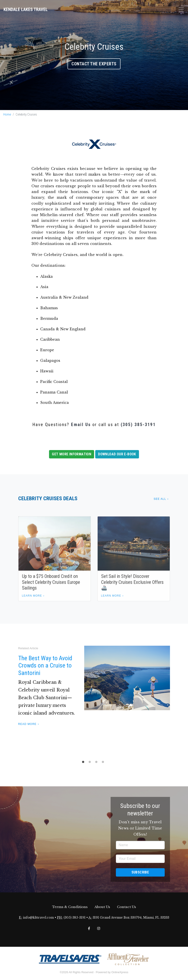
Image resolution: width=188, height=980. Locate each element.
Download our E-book (117, 454)
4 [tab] (104, 763)
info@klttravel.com (38, 918)
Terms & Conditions (70, 907)
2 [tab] (91, 763)
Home (7, 115)
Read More (27, 724)
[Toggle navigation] (181, 9)
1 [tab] (84, 763)
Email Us (81, 425)
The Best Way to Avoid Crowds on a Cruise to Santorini (45, 666)
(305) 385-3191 (138, 425)
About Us (102, 907)
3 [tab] (97, 763)
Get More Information (72, 454)
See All (160, 499)
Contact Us (126, 907)
